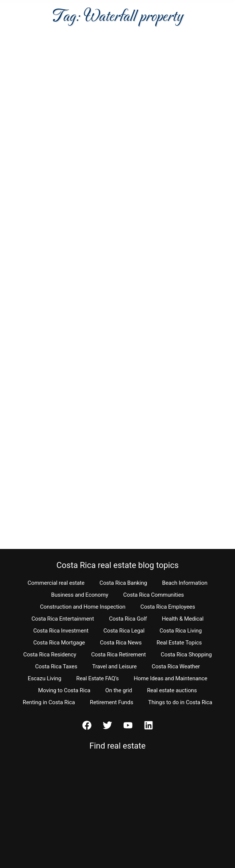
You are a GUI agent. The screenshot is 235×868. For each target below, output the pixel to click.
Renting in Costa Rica (49, 702)
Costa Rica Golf (128, 619)
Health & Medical (183, 619)
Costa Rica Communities (154, 595)
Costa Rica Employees (168, 607)
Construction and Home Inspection (83, 607)
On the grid (119, 690)
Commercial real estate (56, 583)
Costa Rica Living (181, 631)
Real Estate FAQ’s (98, 678)
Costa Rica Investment (61, 631)
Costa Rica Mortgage (59, 643)
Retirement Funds (112, 702)
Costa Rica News (121, 643)
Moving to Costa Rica (64, 690)
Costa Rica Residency (50, 655)
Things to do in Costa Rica (180, 702)
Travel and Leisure (115, 666)
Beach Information (185, 583)
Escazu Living (44, 678)
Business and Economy (80, 595)
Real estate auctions (172, 690)
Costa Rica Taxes (56, 666)
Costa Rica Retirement (118, 655)
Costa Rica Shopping (186, 655)
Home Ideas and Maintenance (171, 678)
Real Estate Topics (179, 643)
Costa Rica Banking (123, 583)
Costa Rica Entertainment (63, 619)
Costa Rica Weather (176, 666)
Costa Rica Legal (124, 631)
